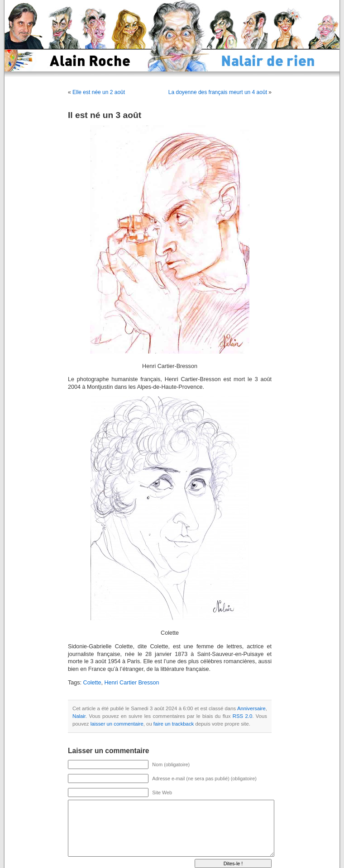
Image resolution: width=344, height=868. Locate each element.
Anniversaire (251, 708)
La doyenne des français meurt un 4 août (218, 92)
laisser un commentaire (117, 724)
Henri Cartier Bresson (132, 683)
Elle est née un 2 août (99, 92)
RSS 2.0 (242, 716)
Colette (92, 683)
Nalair (79, 716)
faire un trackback (174, 724)
